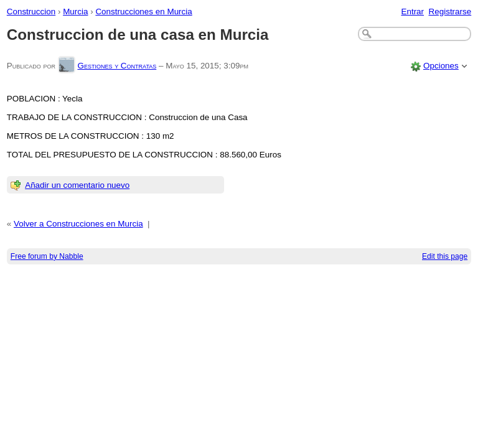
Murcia (75, 12)
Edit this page (445, 256)
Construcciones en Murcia (143, 12)
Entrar (412, 12)
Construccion (31, 12)
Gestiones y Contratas (117, 66)
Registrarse (450, 12)
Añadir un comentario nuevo (77, 185)
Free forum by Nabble (47, 256)
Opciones (441, 66)
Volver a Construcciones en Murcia (78, 224)
